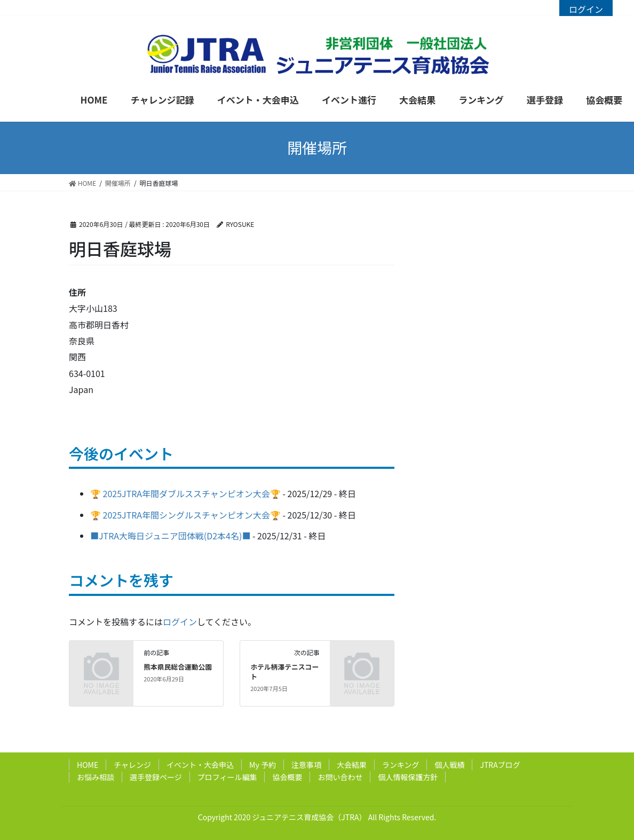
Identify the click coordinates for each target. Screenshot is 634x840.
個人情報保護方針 (408, 777)
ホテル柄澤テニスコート (284, 672)
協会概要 (287, 777)
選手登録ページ (156, 777)
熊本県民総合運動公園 (178, 667)
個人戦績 (449, 765)
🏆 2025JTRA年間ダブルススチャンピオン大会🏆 (185, 493)
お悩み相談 (96, 777)
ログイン (586, 9)
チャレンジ (132, 765)
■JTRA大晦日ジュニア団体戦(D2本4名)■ (170, 536)
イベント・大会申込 (200, 765)
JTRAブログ (500, 765)
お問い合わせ (340, 777)
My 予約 (263, 765)
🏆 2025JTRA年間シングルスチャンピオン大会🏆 (185, 515)
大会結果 (352, 765)
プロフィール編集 (227, 777)
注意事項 (306, 765)
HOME (88, 765)
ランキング (401, 765)
